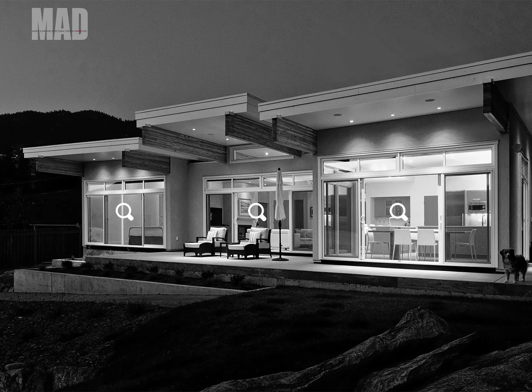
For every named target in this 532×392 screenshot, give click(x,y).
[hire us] (130, 230)
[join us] (409, 230)
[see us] (251, 230)
